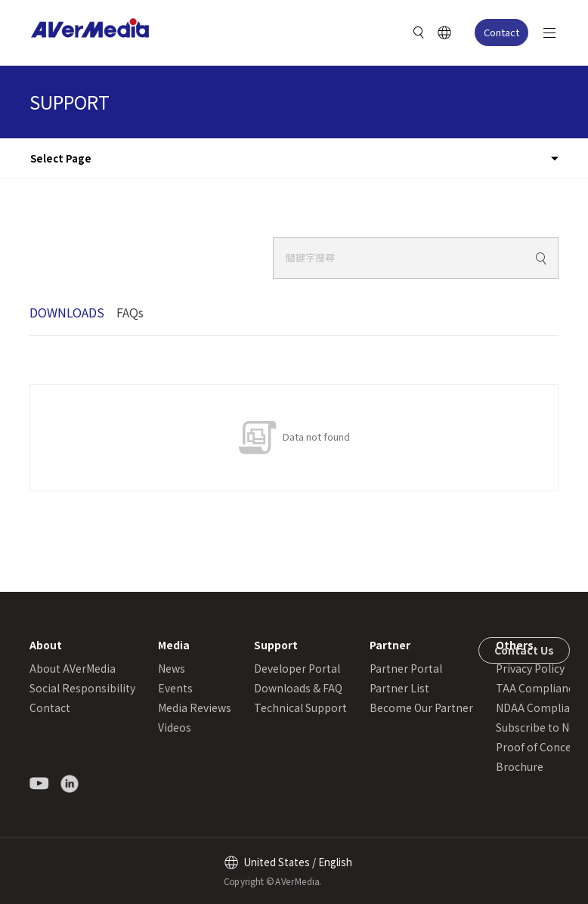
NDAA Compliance (542, 707)
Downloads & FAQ (298, 688)
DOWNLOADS (67, 312)
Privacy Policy (530, 668)
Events (175, 688)
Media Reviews (195, 707)
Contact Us (524, 650)
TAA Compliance (538, 688)
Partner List (399, 688)
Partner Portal (406, 668)
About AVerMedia (73, 668)
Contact (501, 32)
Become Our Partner (421, 707)
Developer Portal (297, 668)
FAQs (130, 312)
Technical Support (300, 707)
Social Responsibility (82, 688)
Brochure (520, 766)
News (172, 668)
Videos (175, 727)
